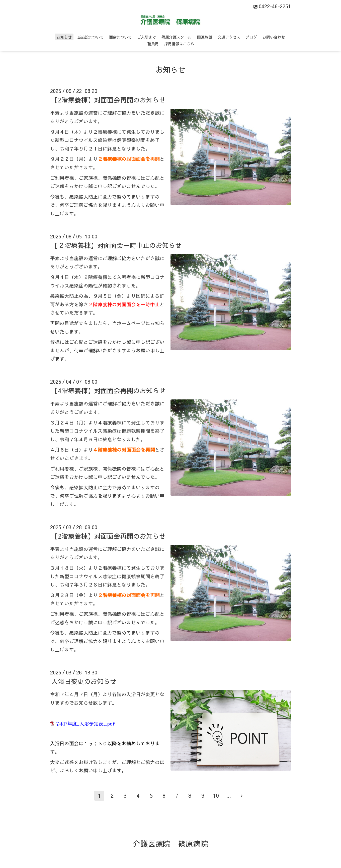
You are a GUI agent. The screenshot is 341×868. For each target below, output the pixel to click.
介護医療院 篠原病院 (170, 844)
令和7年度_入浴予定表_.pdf (85, 724)
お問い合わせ (274, 37)
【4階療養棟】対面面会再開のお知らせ (109, 390)
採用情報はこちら (179, 44)
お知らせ (64, 37)
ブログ (251, 37)
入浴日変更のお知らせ (84, 681)
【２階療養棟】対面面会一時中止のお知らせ (117, 245)
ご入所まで (147, 37)
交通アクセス (229, 37)
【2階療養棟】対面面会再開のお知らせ (109, 100)
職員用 (153, 44)
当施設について (90, 37)
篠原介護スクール (177, 37)
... (229, 795)
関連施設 (205, 37)
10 (216, 795)
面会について (120, 37)
